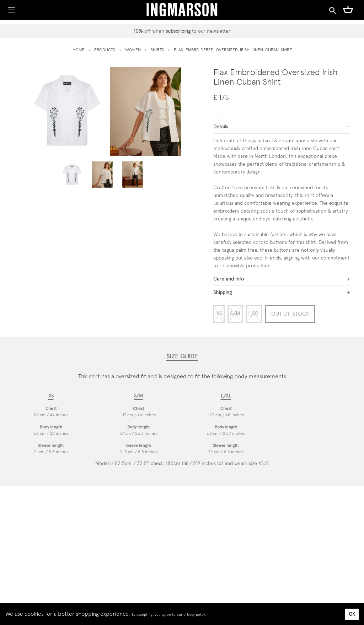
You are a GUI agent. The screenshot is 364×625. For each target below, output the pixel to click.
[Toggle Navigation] (11, 8)
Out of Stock (290, 314)
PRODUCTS (105, 50)
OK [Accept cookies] (352, 614)
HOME (78, 50)
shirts (157, 50)
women (133, 50)
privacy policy (194, 615)
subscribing (178, 31)
